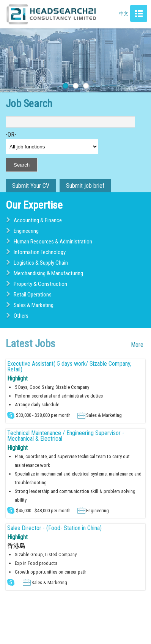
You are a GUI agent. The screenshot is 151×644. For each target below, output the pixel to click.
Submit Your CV (31, 186)
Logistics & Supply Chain (41, 263)
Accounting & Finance (38, 220)
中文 (124, 14)
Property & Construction (40, 284)
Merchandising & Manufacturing (48, 273)
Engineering (26, 231)
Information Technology (40, 252)
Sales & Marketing (34, 305)
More (137, 345)
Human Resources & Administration (53, 242)
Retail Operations (33, 295)
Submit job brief (85, 186)
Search (22, 165)
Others (21, 316)
